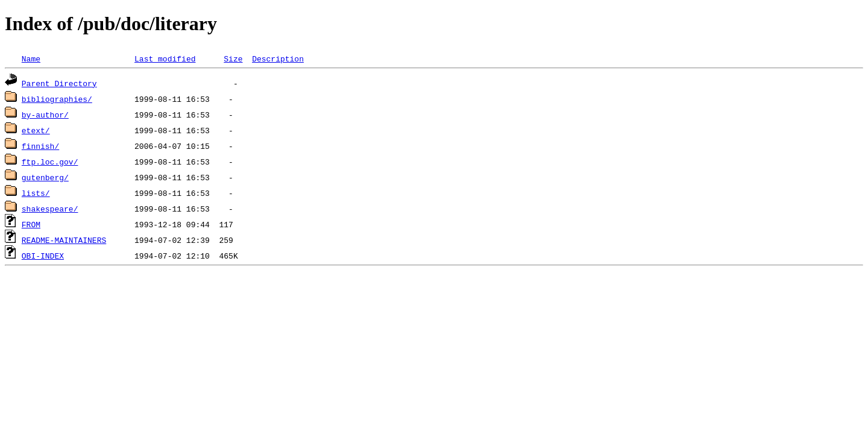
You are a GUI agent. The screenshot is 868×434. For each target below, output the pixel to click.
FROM (31, 224)
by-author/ (45, 115)
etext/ (36, 130)
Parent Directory (59, 83)
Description (278, 58)
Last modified (165, 58)
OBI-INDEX (43, 256)
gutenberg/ (45, 177)
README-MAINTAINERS (64, 240)
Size (233, 58)
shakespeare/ (50, 209)
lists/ (36, 193)
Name (31, 58)
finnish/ (40, 146)
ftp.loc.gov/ (50, 162)
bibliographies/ (57, 99)
